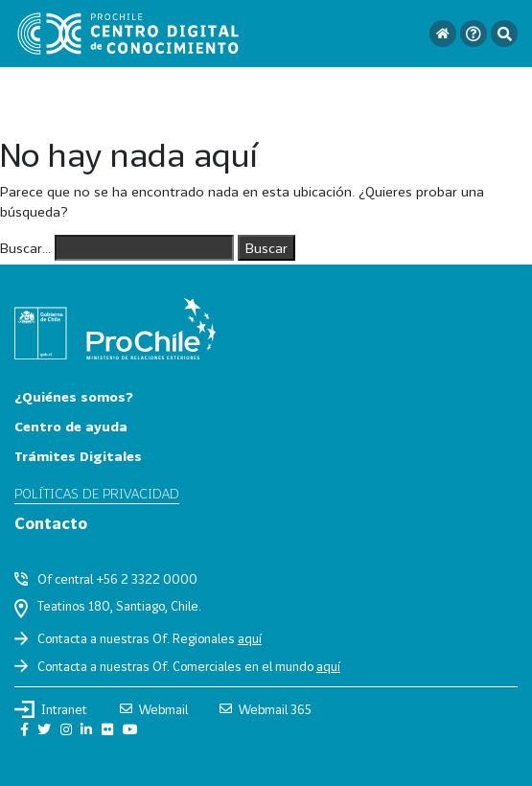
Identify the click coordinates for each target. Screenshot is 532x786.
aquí (250, 638)
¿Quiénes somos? (74, 396)
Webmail (154, 709)
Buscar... (25, 248)
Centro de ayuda (71, 426)
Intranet (51, 709)
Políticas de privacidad (97, 493)
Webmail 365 (266, 709)
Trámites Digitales (78, 456)
